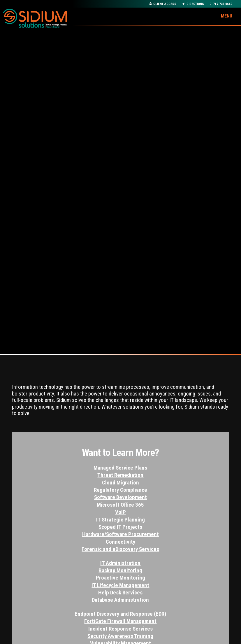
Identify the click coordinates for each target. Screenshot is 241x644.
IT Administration (120, 563)
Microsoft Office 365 (120, 505)
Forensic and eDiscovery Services (120, 549)
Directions (193, 4)
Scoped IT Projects (120, 527)
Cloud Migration (120, 483)
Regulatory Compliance (120, 490)
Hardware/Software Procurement (120, 534)
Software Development (120, 497)
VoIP (120, 512)
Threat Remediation (120, 475)
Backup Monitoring (120, 570)
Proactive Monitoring (120, 578)
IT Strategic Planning (120, 520)
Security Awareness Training (120, 636)
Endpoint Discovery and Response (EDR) (120, 614)
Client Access (163, 4)
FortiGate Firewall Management (120, 621)
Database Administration (120, 600)
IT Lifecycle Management (120, 585)
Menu (227, 16)
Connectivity (120, 542)
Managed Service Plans (120, 468)
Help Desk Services (120, 593)
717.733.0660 (221, 4)
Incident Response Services (120, 629)
